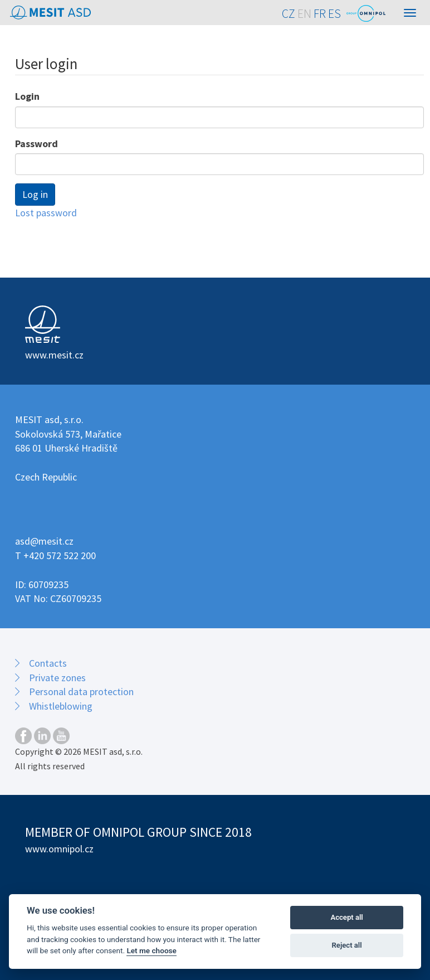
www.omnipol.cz (59, 849)
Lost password (46, 213)
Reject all (347, 945)
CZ (289, 14)
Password (36, 144)
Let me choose (151, 950)
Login (27, 96)
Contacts (48, 663)
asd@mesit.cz (44, 541)
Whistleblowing (61, 706)
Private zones (57, 678)
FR (320, 14)
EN (304, 14)
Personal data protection (81, 692)
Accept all (346, 917)
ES (334, 14)
